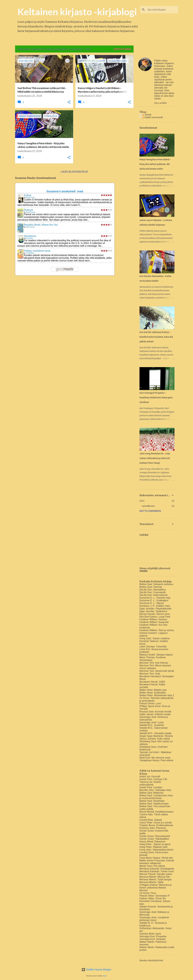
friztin (105, 976)
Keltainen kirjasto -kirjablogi (77, 12)
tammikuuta (148, 506)
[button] (69, 102)
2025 (142, 501)
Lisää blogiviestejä (74, 172)
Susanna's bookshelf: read (65, 191)
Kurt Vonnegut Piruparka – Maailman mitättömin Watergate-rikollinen (156, 398)
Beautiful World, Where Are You (41, 225)
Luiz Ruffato (30, 253)
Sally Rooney (30, 227)
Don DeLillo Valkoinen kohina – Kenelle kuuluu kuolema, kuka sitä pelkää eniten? (156, 337)
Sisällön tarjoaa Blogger (96, 970)
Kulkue (28, 195)
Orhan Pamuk (31, 212)
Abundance (30, 236)
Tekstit (147, 115)
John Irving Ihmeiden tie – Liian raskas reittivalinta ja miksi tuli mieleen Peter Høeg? (155, 458)
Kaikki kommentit (152, 117)
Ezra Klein (29, 238)
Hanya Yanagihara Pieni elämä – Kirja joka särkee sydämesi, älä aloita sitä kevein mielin (155, 164)
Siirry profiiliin (161, 103)
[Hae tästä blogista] (162, 10)
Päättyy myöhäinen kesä (37, 251)
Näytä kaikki (123, 49)
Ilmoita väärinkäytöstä (151, 960)
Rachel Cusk (30, 197)
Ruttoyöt (28, 210)
